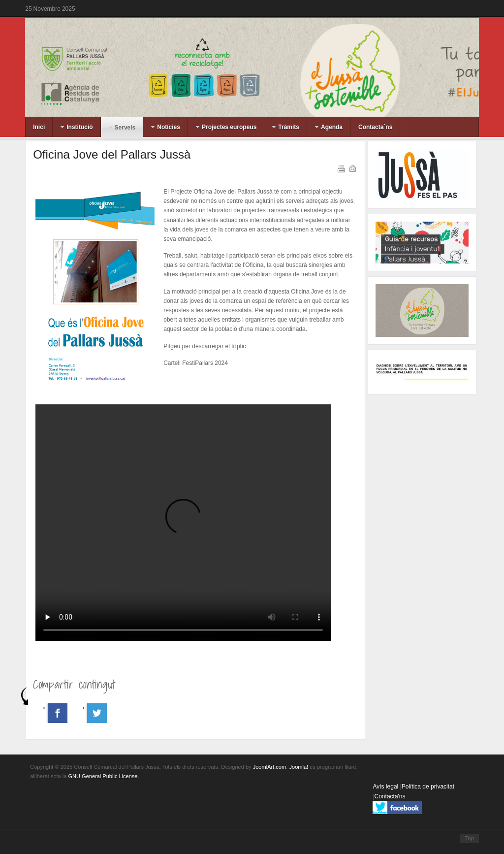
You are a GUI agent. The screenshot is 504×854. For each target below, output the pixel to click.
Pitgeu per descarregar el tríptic (205, 346)
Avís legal (386, 787)
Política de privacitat (428, 787)
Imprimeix (341, 168)
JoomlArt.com (269, 767)
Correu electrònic (352, 168)
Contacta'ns (390, 796)
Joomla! (299, 767)
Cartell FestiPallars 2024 (196, 363)
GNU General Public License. (103, 776)
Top (470, 838)
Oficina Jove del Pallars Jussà (112, 154)
